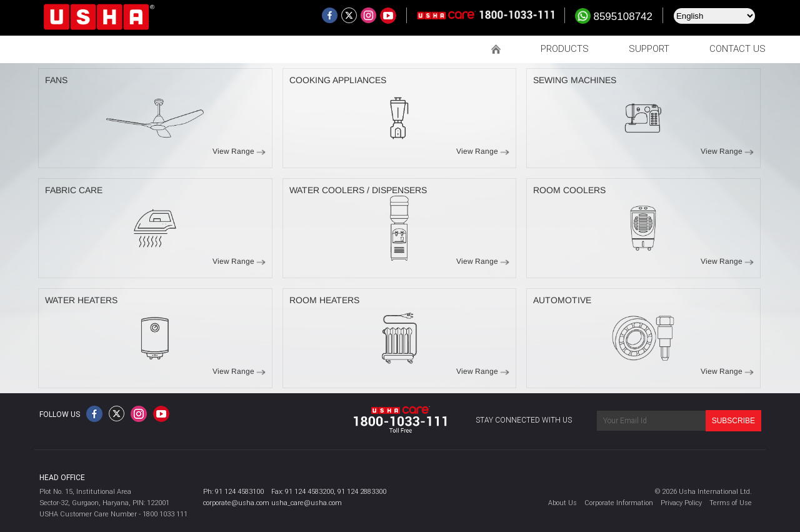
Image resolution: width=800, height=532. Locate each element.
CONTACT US (737, 48)
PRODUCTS (565, 48)
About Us (562, 503)
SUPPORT (649, 48)
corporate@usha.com (236, 503)
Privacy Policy (681, 503)
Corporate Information (619, 503)
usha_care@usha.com (307, 503)
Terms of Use (731, 503)
